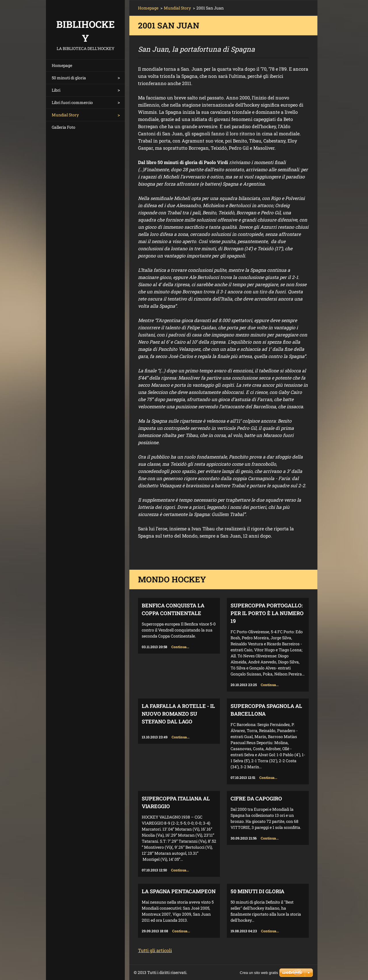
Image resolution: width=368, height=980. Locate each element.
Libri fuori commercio (72, 102)
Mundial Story (65, 115)
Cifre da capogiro (256, 798)
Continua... (180, 647)
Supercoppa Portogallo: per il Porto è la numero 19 (267, 613)
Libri (56, 90)
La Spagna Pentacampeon (179, 891)
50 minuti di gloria (69, 78)
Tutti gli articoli (155, 950)
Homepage (62, 65)
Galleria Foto (64, 127)
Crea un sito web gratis (259, 973)
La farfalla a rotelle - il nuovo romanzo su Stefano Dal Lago (178, 714)
